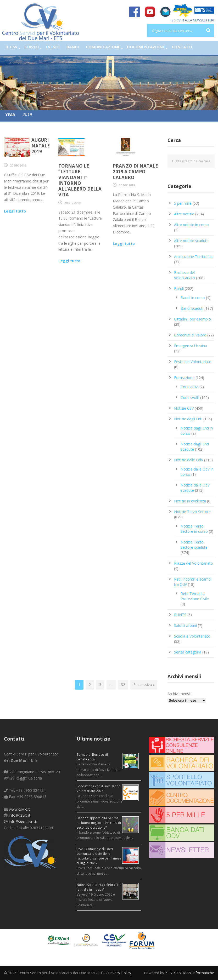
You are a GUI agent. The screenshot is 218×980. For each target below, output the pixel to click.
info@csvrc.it (20, 815)
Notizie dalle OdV (189, 460)
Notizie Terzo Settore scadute (194, 545)
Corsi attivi (189, 387)
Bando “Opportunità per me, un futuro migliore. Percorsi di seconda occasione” (99, 823)
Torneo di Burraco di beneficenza (92, 757)
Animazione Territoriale (194, 257)
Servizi (32, 47)
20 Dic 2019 (18, 165)
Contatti (182, 47)
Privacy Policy (120, 973)
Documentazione (146, 47)
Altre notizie (184, 214)
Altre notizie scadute (191, 241)
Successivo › (144, 684)
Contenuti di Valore (190, 335)
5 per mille (183, 203)
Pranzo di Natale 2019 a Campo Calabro (135, 172)
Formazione (184, 378)
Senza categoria (188, 652)
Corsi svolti (190, 397)
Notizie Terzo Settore (192, 512)
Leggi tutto (15, 211)
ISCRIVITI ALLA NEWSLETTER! (192, 20)
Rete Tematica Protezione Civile (195, 596)
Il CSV (12, 47)
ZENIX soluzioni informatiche (190, 973)
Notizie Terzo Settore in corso (194, 529)
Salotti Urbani (185, 625)
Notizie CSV (184, 408)
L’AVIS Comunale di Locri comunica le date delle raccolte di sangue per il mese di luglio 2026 (99, 856)
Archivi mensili (179, 694)
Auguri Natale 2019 (41, 146)
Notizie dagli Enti (188, 419)
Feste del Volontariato (193, 362)
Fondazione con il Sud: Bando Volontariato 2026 (99, 789)
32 (123, 684)
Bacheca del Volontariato (185, 275)
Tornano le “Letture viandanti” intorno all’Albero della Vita (80, 180)
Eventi (53, 47)
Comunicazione (103, 47)
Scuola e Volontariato (192, 636)
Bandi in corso (193, 298)
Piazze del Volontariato (194, 563)
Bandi (73, 47)
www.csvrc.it (19, 809)
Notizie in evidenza (190, 501)
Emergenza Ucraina (191, 346)
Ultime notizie (93, 739)
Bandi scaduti (192, 308)
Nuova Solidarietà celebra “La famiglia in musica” (99, 887)
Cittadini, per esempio (192, 319)
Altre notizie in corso (191, 225)
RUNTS (180, 615)
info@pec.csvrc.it (23, 821)
